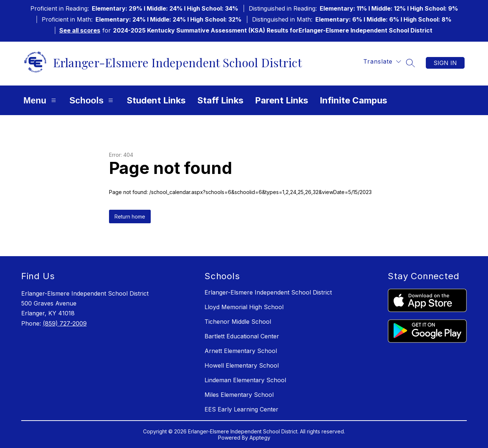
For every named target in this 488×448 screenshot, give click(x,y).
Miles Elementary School (239, 395)
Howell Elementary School (242, 365)
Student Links (156, 100)
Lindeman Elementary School (245, 380)
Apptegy (260, 438)
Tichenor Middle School (238, 322)
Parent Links (281, 100)
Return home (130, 217)
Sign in (445, 63)
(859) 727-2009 (65, 323)
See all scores (80, 30)
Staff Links (220, 100)
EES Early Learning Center (241, 409)
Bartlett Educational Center (242, 336)
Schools (92, 100)
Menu (41, 100)
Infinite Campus (353, 100)
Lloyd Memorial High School (244, 307)
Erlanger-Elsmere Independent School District (268, 292)
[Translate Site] (382, 62)
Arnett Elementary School (241, 351)
